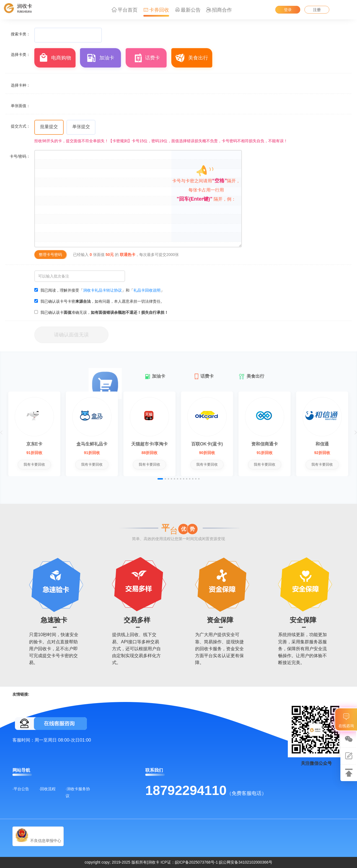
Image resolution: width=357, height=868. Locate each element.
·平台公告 (21, 789)
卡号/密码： (20, 156)
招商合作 (219, 10)
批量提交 (49, 127)
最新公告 (188, 10)
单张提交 (81, 127)
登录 (288, 10)
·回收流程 (47, 789)
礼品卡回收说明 (147, 290)
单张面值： (20, 106)
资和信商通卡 (300, 444)
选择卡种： (20, 85)
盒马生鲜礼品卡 (104, 444)
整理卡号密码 (50, 255)
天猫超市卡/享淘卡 (169, 444)
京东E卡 (38, 444)
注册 (317, 10)
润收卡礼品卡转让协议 (102, 290)
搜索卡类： (20, 34)
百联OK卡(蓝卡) (235, 444)
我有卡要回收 (38, 464)
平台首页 (125, 10)
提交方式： (20, 126)
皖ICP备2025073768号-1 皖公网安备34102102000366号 (224, 862)
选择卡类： (20, 55)
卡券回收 (156, 10)
